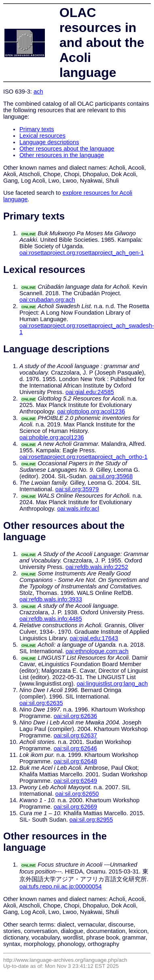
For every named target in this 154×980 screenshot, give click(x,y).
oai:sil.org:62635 (41, 703)
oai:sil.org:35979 (77, 489)
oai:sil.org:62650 (77, 794)
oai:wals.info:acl (78, 509)
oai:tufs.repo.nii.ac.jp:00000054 (61, 886)
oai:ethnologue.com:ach (97, 651)
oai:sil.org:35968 (111, 476)
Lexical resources (42, 136)
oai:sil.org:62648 (76, 761)
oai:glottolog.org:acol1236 (91, 411)
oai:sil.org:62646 (76, 748)
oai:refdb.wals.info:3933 (51, 599)
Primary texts (37, 129)
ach (38, 92)
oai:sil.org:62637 (76, 735)
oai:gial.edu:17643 (94, 638)
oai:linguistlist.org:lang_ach (112, 684)
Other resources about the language (67, 149)
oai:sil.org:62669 (76, 807)
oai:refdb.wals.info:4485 (51, 619)
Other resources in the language (62, 155)
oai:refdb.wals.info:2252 (97, 567)
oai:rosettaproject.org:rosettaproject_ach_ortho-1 (83, 457)
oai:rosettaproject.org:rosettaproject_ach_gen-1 (82, 253)
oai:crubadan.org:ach (47, 300)
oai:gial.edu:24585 (90, 392)
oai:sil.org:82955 (91, 820)
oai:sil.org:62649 (76, 781)
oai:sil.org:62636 (76, 716)
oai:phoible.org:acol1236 (52, 437)
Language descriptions (49, 142)
